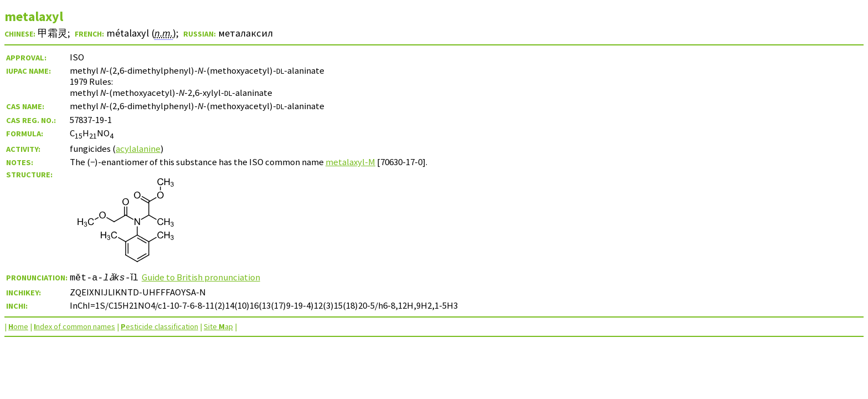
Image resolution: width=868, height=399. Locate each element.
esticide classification (159, 326)
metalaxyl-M (350, 162)
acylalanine (138, 149)
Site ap (218, 326)
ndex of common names (74, 326)
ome (18, 326)
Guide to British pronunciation (205, 277)
